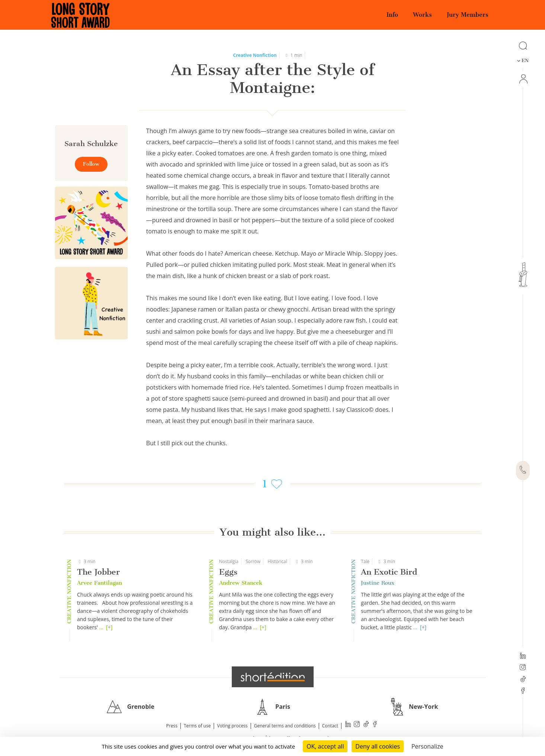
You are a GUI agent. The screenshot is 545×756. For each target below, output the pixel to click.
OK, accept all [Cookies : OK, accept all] (325, 746)
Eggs (228, 572)
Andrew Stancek (241, 583)
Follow (91, 164)
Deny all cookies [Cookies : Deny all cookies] (378, 746)
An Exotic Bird (389, 572)
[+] (109, 627)
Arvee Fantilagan (100, 583)
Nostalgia (229, 561)
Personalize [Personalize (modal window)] (427, 746)
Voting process (233, 726)
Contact (330, 726)
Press (172, 726)
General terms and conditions (285, 726)
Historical (277, 561)
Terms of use (197, 726)
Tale (365, 561)
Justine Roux (378, 583)
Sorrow (253, 561)
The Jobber (98, 572)
